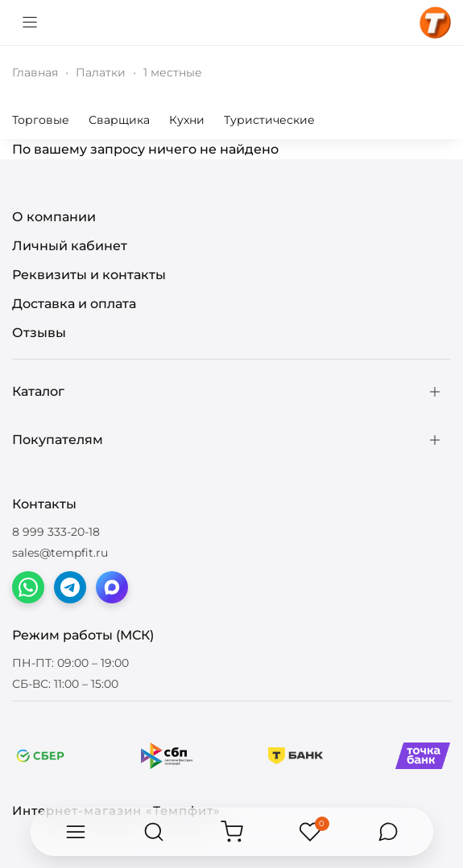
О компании (54, 217)
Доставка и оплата (74, 304)
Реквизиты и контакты (89, 275)
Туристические (269, 120)
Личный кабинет (70, 246)
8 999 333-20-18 (56, 532)
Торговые (41, 120)
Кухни (187, 120)
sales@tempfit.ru (60, 553)
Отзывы (39, 333)
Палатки (101, 72)
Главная (35, 72)
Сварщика (119, 120)
